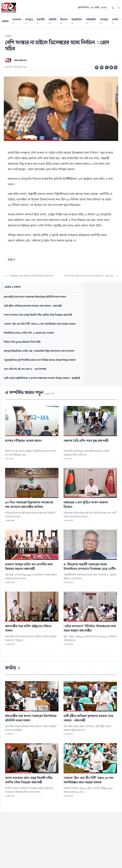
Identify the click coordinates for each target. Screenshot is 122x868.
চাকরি (116, 22)
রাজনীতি (42, 22)
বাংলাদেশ (18, 22)
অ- (97, 67)
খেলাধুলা (105, 22)
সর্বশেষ (5, 22)
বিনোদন (65, 22)
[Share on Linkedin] (116, 67)
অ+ (102, 67)
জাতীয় (8, 36)
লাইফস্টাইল (92, 22)
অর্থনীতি (53, 22)
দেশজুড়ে (30, 22)
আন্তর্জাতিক (78, 22)
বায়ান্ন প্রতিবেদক (20, 60)
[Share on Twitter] (111, 67)
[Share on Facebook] (107, 67)
